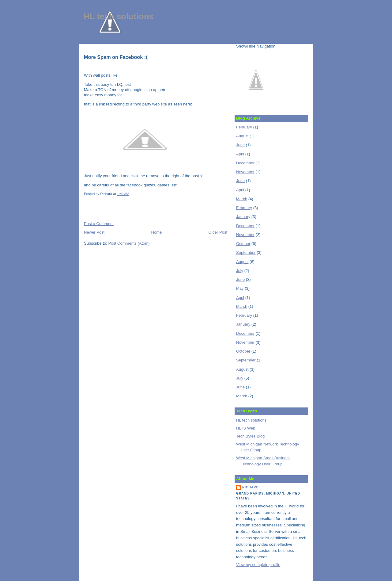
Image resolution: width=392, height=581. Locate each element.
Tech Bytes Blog (250, 436)
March (242, 199)
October (243, 244)
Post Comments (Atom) (129, 243)
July (240, 271)
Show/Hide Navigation (256, 46)
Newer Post (94, 232)
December (245, 163)
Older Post (218, 232)
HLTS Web (246, 428)
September (246, 252)
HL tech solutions (119, 16)
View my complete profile (258, 565)
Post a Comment (99, 224)
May (240, 288)
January (243, 217)
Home (157, 232)
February (244, 127)
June (240, 145)
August (242, 136)
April (240, 154)
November (245, 172)
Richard (251, 487)
